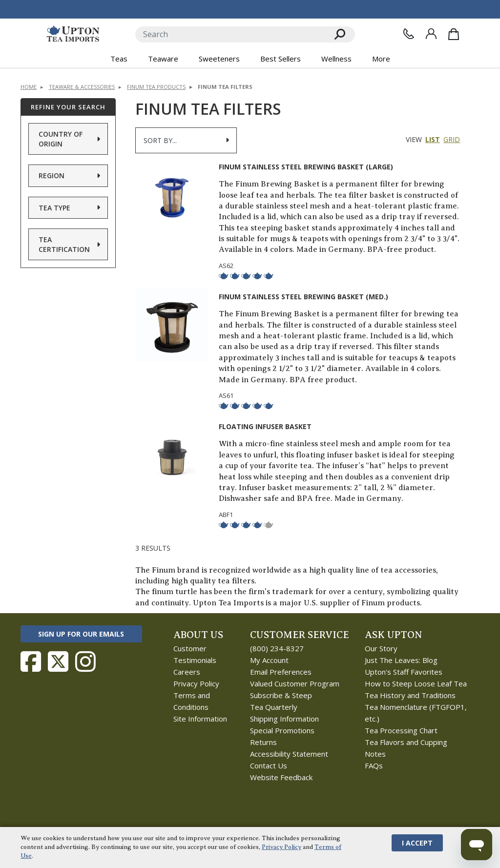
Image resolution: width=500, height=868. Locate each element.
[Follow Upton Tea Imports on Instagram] (85, 661)
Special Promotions (282, 730)
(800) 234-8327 (277, 648)
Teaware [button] (163, 59)
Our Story (381, 648)
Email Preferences (281, 672)
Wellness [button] (336, 59)
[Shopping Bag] (454, 34)
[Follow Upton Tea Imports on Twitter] (58, 661)
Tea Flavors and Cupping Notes (406, 748)
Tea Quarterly (274, 707)
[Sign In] (431, 34)
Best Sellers (281, 59)
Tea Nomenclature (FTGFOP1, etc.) (416, 713)
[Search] (230, 34)
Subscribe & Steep (281, 695)
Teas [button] (119, 59)
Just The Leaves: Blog (401, 660)
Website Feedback (281, 777)
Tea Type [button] (54, 208)
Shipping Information (284, 719)
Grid (452, 139)
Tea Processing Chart (401, 730)
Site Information (200, 719)
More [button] (381, 59)
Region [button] (52, 176)
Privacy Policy (196, 683)
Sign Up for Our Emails (81, 634)
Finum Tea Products (156, 87)
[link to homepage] (73, 34)
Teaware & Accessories (82, 87)
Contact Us (269, 765)
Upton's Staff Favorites (404, 672)
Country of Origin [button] (61, 139)
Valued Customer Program (295, 683)
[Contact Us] (409, 34)
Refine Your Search (68, 107)
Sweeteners (219, 59)
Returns (263, 742)
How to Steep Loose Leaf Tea (416, 683)
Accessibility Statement (289, 754)
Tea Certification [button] (64, 244)
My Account (269, 660)
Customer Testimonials (195, 654)
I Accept (417, 843)
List (433, 139)
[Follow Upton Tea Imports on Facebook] (31, 661)
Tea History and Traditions (410, 695)
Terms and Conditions (192, 701)
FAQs (374, 765)
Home (29, 87)
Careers (187, 672)
